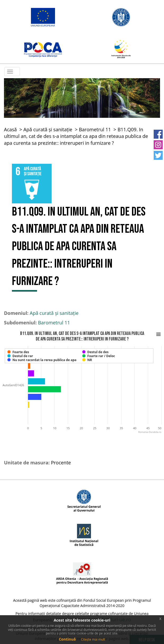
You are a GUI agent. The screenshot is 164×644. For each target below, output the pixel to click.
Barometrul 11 (95, 129)
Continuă (67, 639)
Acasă (10, 129)
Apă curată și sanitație (48, 129)
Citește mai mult (93, 639)
